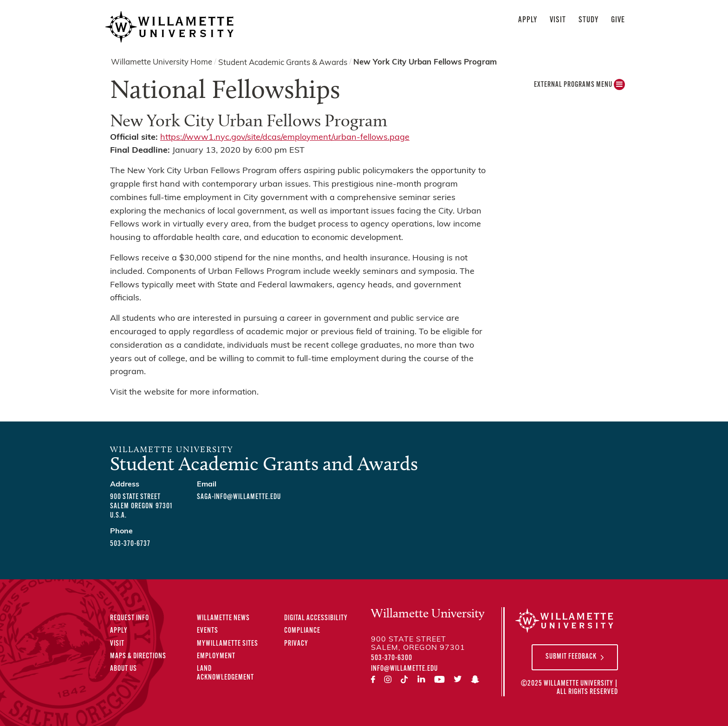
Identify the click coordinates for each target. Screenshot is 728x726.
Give (618, 20)
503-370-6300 (392, 658)
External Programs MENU (579, 87)
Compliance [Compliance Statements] (302, 631)
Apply (528, 20)
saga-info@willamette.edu (239, 497)
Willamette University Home (162, 62)
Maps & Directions (138, 656)
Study (588, 20)
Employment (216, 656)
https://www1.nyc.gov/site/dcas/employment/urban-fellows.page (285, 138)
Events (208, 631)
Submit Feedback (571, 657)
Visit (558, 20)
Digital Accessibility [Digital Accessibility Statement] (316, 618)
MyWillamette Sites (227, 644)
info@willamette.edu (404, 669)
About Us (123, 669)
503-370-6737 (130, 544)
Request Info (130, 618)
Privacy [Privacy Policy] (296, 644)
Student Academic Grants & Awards (283, 62)
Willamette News (223, 618)
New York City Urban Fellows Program (425, 62)
